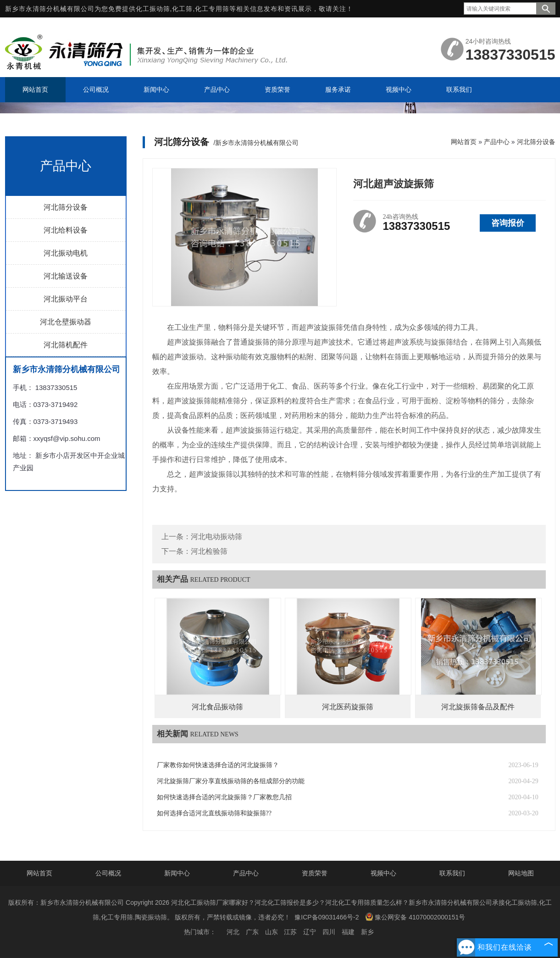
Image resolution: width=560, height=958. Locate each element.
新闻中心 (177, 873)
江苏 (290, 932)
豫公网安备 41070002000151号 (415, 917)
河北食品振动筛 (217, 707)
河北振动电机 (66, 253)
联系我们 (452, 873)
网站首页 (464, 142)
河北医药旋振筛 (348, 707)
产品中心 (497, 142)
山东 (272, 932)
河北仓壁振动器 (66, 322)
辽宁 (310, 932)
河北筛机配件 (66, 345)
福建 (348, 932)
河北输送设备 (66, 276)
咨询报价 (508, 223)
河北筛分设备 (66, 207)
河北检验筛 (209, 551)
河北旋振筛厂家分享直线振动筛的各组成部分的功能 (231, 781)
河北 (233, 932)
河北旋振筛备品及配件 (478, 707)
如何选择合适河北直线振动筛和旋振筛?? (214, 813)
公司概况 (108, 873)
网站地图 (521, 873)
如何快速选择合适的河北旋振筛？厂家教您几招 (224, 797)
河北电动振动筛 (216, 537)
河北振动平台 (66, 299)
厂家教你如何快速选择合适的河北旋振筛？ (218, 765)
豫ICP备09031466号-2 (327, 917)
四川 (329, 932)
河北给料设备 (66, 230)
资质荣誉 (315, 873)
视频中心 (383, 873)
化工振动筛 (153, 9)
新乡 (367, 932)
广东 (252, 932)
